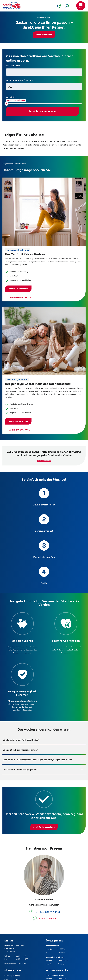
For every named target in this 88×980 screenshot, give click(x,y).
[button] (81, 6)
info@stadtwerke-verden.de (15, 963)
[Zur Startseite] (12, 6)
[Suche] (67, 6)
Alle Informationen (44, 460)
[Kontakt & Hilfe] (59, 6)
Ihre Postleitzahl (13, 66)
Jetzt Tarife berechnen (44, 827)
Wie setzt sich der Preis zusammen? (20, 750)
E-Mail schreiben (47, 918)
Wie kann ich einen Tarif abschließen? (21, 740)
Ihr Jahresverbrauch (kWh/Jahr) (20, 80)
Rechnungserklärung (12, 975)
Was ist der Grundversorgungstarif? (20, 770)
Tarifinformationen (20, 297)
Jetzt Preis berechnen (18, 289)
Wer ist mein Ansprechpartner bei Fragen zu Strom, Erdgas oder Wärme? (38, 760)
